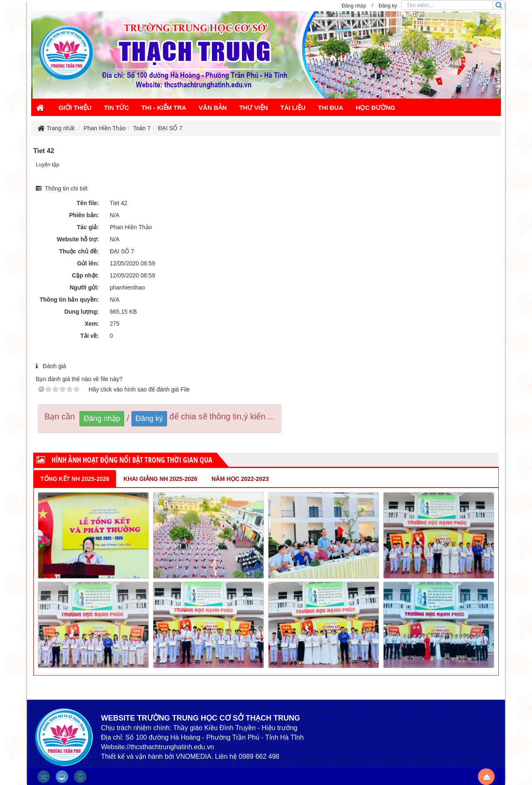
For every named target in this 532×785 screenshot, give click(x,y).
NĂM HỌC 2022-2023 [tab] (240, 479)
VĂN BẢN (213, 108)
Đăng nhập (102, 419)
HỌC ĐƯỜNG (376, 108)
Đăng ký (149, 419)
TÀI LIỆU (293, 108)
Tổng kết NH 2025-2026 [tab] (75, 479)
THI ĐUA (331, 108)
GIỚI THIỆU (75, 108)
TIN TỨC (116, 108)
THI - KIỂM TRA (164, 108)
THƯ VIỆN (253, 108)
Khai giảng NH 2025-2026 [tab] (160, 479)
